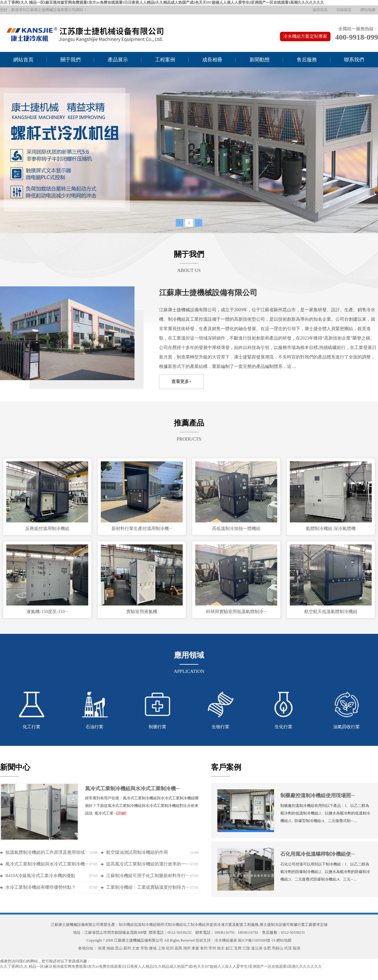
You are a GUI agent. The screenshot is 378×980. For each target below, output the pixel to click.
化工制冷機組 (194, 925)
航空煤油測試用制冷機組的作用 (137, 852)
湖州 (187, 948)
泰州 (204, 948)
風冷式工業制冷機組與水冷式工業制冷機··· (132, 789)
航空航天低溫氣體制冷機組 (331, 612)
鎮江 (229, 948)
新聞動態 (260, 60)
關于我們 (71, 60)
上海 (161, 948)
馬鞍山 (278, 948)
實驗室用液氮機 (142, 612)
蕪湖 (296, 948)
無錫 (110, 948)
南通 (102, 948)
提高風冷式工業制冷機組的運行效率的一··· (148, 864)
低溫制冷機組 (145, 925)
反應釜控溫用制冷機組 (47, 529)
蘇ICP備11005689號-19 (257, 940)
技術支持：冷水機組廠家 (216, 940)
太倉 (136, 948)
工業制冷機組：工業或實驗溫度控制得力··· (148, 887)
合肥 (267, 948)
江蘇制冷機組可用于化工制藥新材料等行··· (148, 876)
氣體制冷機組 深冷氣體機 (331, 529)
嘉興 (178, 948)
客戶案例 (226, 767)
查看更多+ (181, 382)
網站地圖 (368, 10)
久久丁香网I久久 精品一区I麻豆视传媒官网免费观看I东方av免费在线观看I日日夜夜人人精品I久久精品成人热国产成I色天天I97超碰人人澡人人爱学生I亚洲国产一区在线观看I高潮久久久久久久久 (162, 3)
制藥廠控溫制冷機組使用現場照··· (318, 795)
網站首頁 (23, 60)
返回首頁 (320, 10)
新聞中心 (15, 767)
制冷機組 (126, 925)
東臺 (195, 948)
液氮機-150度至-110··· (47, 612)
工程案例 (165, 60)
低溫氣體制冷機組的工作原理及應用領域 (45, 852)
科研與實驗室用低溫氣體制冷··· (236, 612)
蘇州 (127, 948)
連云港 (257, 948)
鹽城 (153, 948)
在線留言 (344, 10)
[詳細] (121, 813)
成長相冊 (212, 60)
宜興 (238, 948)
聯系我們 (354, 60)
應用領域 (189, 655)
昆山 (119, 948)
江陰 (246, 948)
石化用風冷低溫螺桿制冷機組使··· (318, 854)
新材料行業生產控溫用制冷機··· (142, 529)
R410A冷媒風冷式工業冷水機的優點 (40, 876)
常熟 (144, 948)
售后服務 (307, 60)
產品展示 (118, 60)
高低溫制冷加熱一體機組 (236, 529)
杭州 (170, 948)
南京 (221, 948)
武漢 (288, 948)
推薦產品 (189, 423)
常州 (212, 948)
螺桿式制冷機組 (170, 925)
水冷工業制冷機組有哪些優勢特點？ (41, 887)
